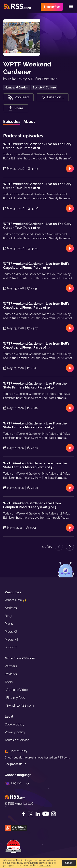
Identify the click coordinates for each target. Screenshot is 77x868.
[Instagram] (54, 814)
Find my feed (16, 698)
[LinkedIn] (38, 814)
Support (11, 647)
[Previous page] (59, 547)
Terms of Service (17, 740)
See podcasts (15, 764)
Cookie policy (15, 724)
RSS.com (63, 758)
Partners (11, 666)
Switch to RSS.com (20, 706)
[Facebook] (23, 814)
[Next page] (70, 547)
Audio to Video (17, 690)
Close (69, 863)
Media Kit (11, 639)
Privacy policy (15, 732)
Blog (8, 616)
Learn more (45, 865)
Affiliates (11, 608)
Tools (9, 682)
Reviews (11, 674)
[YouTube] (46, 814)
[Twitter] (31, 814)
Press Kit (11, 632)
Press (9, 624)
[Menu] (71, 6)
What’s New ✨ (16, 600)
